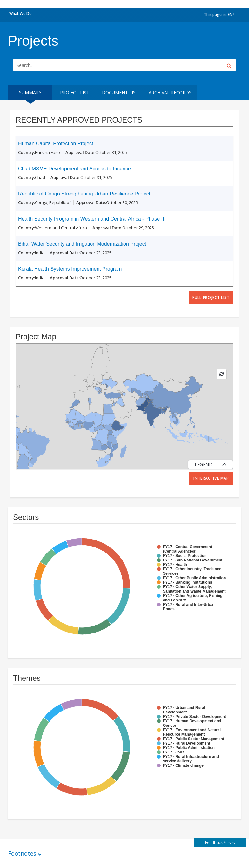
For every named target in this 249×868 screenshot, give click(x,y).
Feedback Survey (220, 842)
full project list (211, 298)
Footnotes (22, 853)
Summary (30, 93)
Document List (120, 93)
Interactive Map (211, 478)
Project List (75, 93)
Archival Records (170, 93)
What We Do (20, 13)
